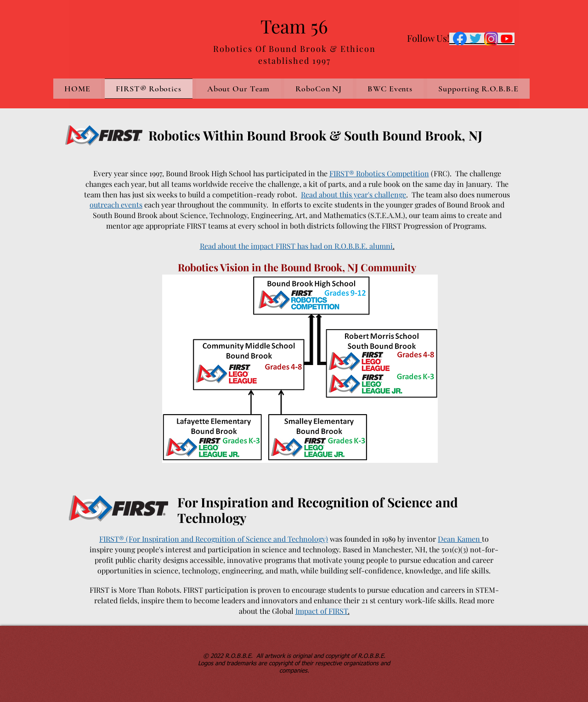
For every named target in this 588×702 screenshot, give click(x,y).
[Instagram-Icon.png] (491, 39)
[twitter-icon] (475, 39)
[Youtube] (507, 39)
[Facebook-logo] (460, 39)
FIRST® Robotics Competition (379, 173)
